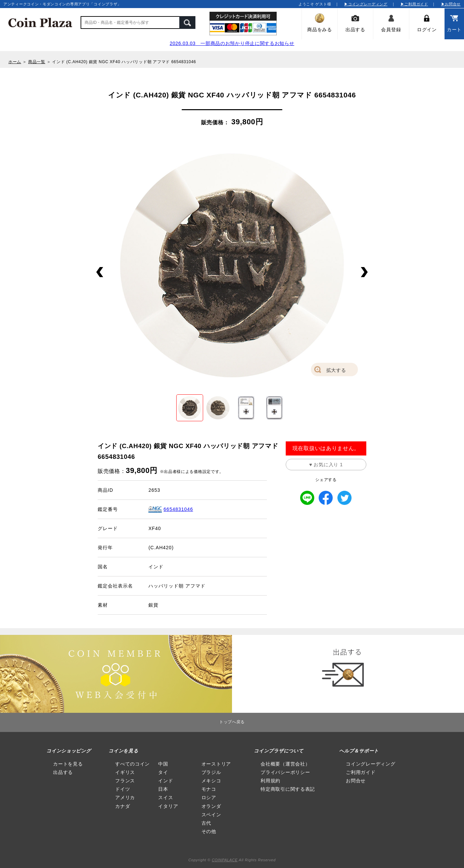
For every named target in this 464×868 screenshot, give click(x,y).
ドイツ (123, 789)
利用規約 (270, 781)
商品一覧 (37, 62)
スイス (166, 797)
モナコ (209, 789)
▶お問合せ (451, 4)
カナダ (123, 806)
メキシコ (211, 781)
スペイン (211, 815)
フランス (125, 781)
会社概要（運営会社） (285, 764)
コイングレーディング (370, 764)
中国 (163, 764)
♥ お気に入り (326, 465)
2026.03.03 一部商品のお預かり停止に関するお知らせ (232, 43)
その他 (209, 831)
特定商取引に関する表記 (288, 789)
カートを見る (68, 764)
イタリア (168, 806)
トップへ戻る (232, 722)
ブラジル (211, 772)
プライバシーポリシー (285, 772)
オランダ (211, 806)
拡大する (336, 370)
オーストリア (216, 764)
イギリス (125, 772)
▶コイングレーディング (366, 4)
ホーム (15, 62)
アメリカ (125, 797)
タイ (163, 772)
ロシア (209, 797)
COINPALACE (225, 860)
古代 (206, 823)
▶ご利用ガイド (414, 4)
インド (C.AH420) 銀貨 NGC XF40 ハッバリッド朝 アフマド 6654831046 (124, 62)
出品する (63, 772)
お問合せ (356, 781)
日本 (163, 789)
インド (166, 781)
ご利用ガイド (361, 772)
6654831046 (178, 509)
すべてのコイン (132, 764)
